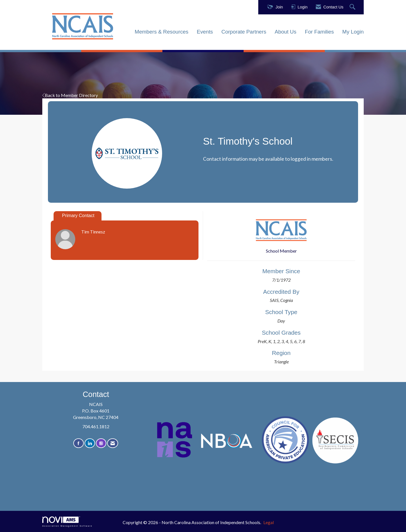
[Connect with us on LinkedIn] (90, 443)
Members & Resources (162, 32)
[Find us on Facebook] (79, 443)
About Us (285, 32)
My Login (353, 32)
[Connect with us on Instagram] (101, 443)
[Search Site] (353, 7)
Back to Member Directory (70, 95)
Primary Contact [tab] (78, 216)
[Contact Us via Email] (113, 443)
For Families (319, 32)
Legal (269, 522)
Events (205, 32)
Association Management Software (67, 522)
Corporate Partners (244, 32)
